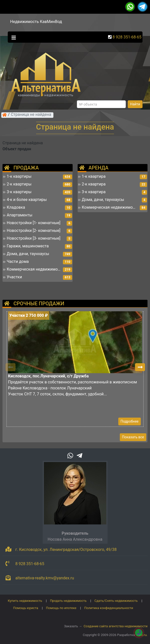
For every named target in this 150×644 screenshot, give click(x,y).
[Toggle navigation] (12, 37)
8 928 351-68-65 (127, 37)
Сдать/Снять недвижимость (116, 601)
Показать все (133, 437)
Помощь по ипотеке (61, 608)
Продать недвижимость (68, 601)
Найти (135, 104)
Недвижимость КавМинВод (36, 22)
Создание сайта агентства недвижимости (116, 626)
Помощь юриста (26, 608)
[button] (140, 367)
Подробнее (130, 421)
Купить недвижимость (25, 601)
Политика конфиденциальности (109, 608)
